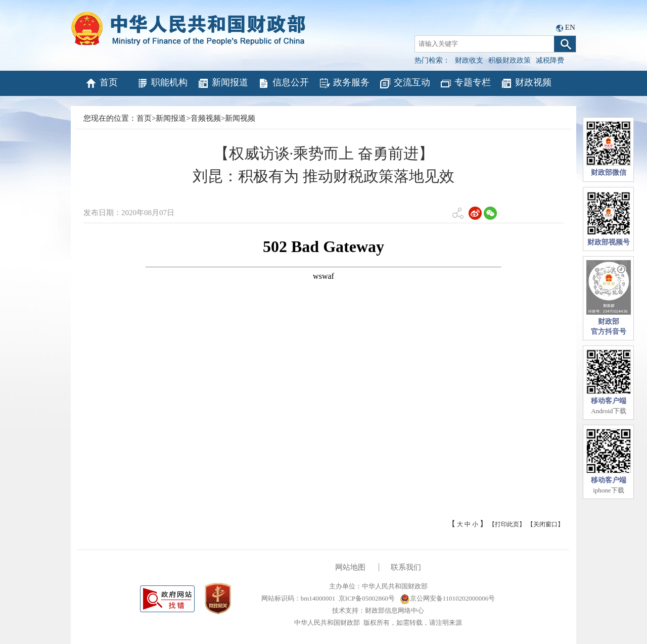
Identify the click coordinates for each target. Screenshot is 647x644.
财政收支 (469, 60)
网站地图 (350, 567)
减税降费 (550, 60)
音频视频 (206, 118)
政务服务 (344, 83)
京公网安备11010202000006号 (448, 598)
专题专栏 (465, 83)
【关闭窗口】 (545, 524)
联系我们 (406, 567)
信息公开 (283, 83)
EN (570, 27)
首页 (101, 83)
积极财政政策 (510, 60)
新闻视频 (240, 118)
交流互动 (405, 83)
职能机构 (162, 83)
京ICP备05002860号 (367, 598)
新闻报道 (223, 83)
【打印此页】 (507, 524)
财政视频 (526, 83)
